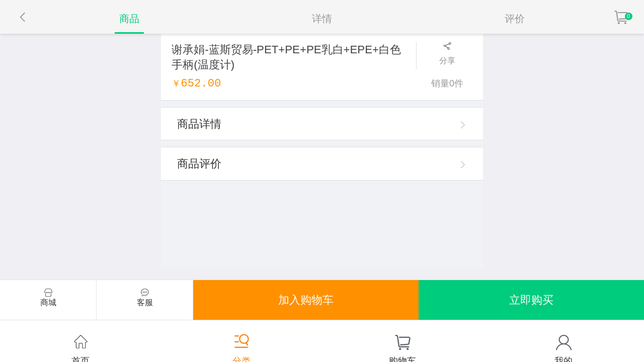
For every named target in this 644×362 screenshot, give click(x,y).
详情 (322, 19)
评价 (515, 19)
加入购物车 (306, 300)
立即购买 (531, 300)
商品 (129, 19)
